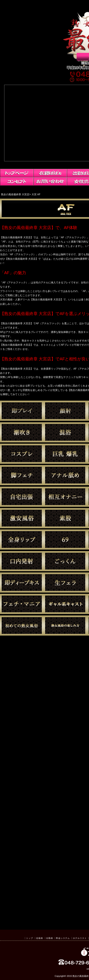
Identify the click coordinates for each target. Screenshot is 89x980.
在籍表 (40, 938)
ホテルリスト (80, 938)
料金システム (63, 938)
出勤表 (50, 938)
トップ (30, 938)
